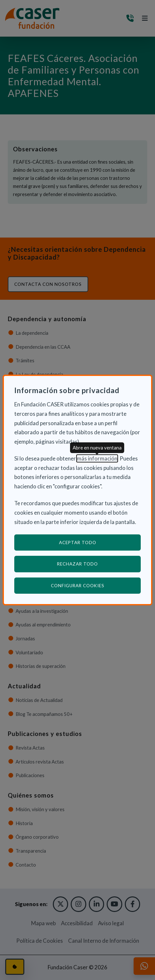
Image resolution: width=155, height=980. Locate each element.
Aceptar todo (78, 542)
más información (97, 458)
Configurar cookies (96, 585)
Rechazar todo (77, 564)
